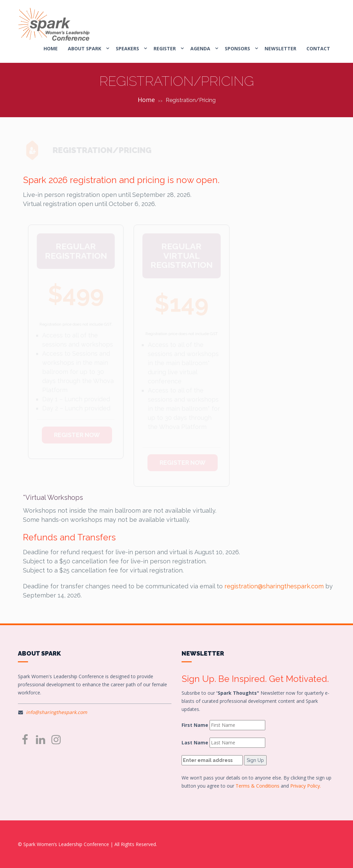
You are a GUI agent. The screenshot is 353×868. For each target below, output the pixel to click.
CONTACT (318, 48)
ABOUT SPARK (85, 48)
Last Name (195, 743)
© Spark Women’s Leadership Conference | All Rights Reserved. (87, 844)
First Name (195, 725)
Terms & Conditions (257, 786)
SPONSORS (237, 48)
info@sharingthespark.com (57, 712)
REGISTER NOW (77, 429)
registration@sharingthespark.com (274, 586)
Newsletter (280, 48)
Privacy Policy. (306, 786)
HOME (51, 48)
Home (146, 100)
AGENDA (200, 48)
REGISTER (165, 48)
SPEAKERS (127, 48)
